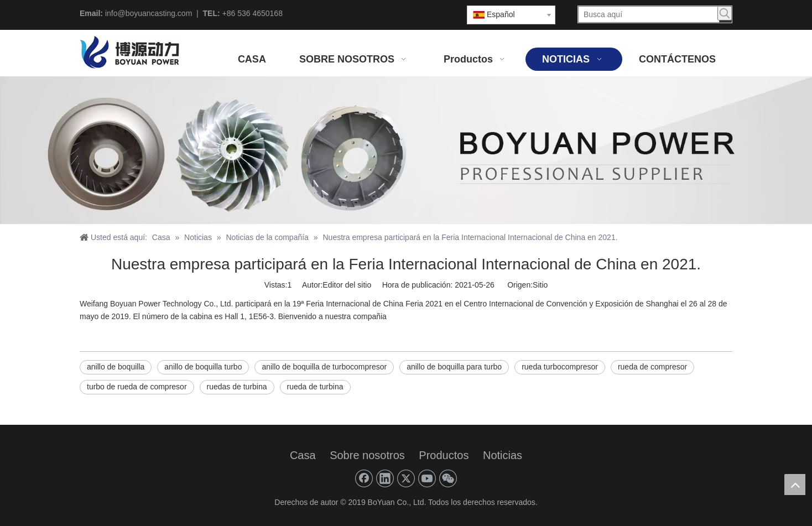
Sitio (540, 285)
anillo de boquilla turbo (203, 367)
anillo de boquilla (116, 367)
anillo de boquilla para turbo (454, 367)
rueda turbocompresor (560, 367)
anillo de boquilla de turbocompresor (324, 367)
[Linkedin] (385, 478)
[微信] (448, 478)
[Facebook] (364, 478)
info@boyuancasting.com (149, 13)
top (795, 485)
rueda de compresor (652, 367)
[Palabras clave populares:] (725, 13)
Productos (444, 455)
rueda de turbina (315, 387)
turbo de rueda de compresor (137, 387)
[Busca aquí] (649, 14)
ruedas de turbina (237, 387)
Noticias (503, 455)
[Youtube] (427, 478)
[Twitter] (406, 478)
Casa (303, 455)
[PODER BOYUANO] (406, 150)
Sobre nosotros (367, 455)
